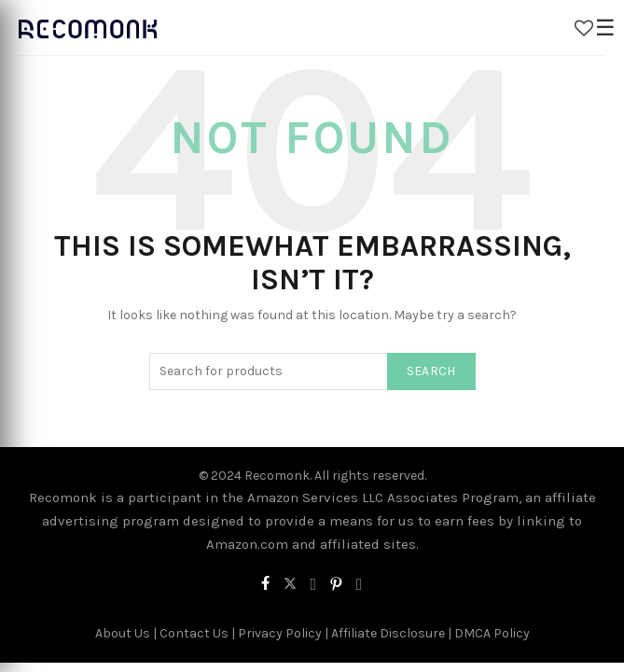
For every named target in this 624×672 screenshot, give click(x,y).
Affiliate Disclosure (388, 633)
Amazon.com (247, 544)
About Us (123, 633)
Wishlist (584, 28)
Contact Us (194, 633)
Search (431, 371)
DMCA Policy (492, 633)
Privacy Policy (280, 633)
